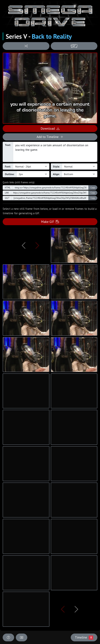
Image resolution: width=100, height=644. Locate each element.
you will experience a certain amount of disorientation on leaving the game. (55, 152)
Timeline (84, 637)
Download (50, 128)
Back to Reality (52, 36)
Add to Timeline (50, 137)
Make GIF (50, 222)
